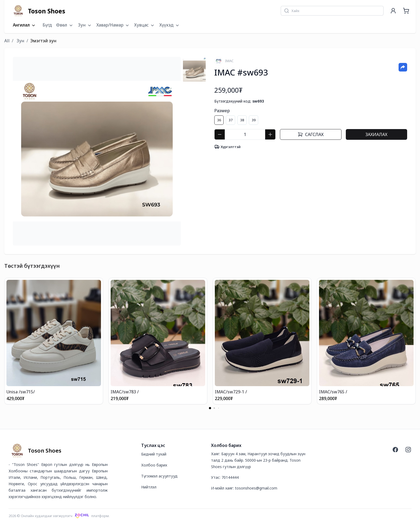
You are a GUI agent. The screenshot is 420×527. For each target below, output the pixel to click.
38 (242, 120)
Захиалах (376, 134)
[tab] (194, 70)
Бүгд (47, 25)
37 (231, 120)
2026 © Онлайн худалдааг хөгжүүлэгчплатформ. (59, 516)
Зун (20, 41)
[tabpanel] (97, 151)
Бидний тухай (154, 454)
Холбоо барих (154, 465)
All (7, 41)
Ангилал (25, 25)
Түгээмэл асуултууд (159, 476)
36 (219, 120)
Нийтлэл (149, 487)
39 (254, 120)
